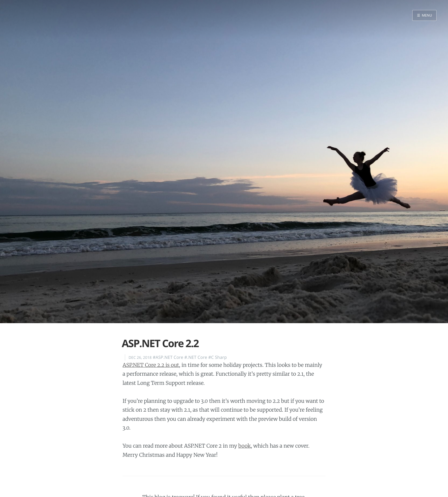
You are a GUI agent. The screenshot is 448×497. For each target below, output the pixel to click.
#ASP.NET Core (168, 357)
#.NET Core (196, 357)
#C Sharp (218, 357)
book (245, 446)
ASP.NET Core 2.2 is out (151, 365)
